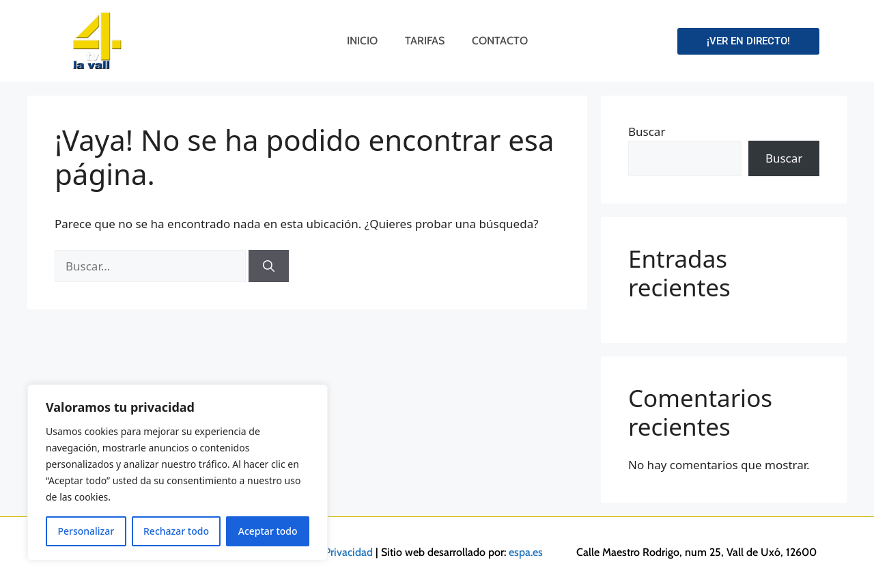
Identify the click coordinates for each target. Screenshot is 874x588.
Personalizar (86, 531)
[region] (178, 473)
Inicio (362, 41)
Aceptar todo (268, 531)
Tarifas (425, 41)
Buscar (647, 131)
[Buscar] (269, 266)
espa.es (526, 552)
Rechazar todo (176, 531)
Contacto (500, 41)
